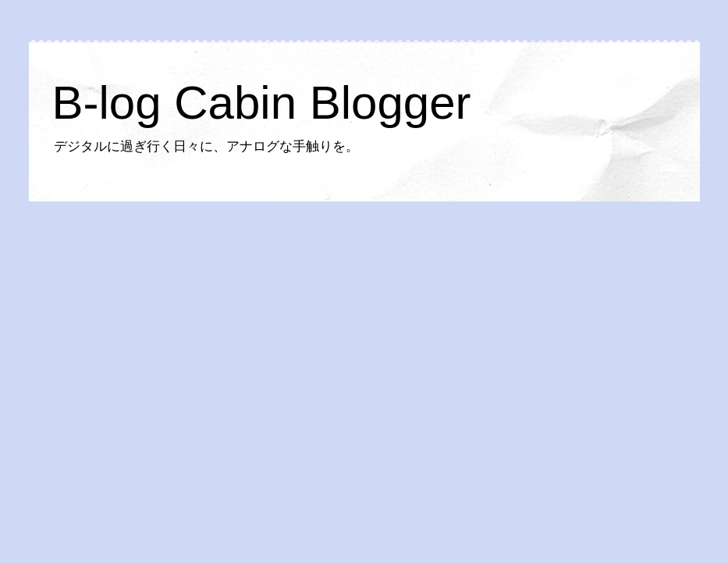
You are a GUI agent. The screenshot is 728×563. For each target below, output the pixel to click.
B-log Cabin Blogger (262, 103)
